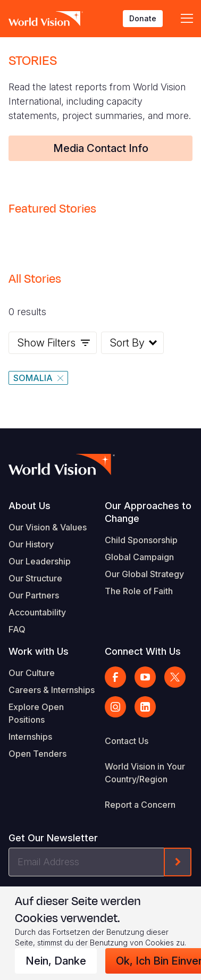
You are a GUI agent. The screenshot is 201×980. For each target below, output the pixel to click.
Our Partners (34, 595)
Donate (143, 18)
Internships (30, 737)
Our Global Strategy (144, 574)
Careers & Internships (52, 690)
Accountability (37, 612)
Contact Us (127, 741)
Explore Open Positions (36, 713)
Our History (31, 544)
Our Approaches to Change (148, 512)
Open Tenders (37, 754)
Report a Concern (140, 805)
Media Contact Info (101, 148)
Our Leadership (40, 561)
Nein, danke (56, 961)
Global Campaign (139, 557)
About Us (30, 506)
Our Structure (35, 578)
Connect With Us (143, 651)
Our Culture (32, 673)
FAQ (17, 629)
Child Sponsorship (141, 540)
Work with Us (39, 651)
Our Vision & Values (48, 527)
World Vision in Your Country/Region (145, 773)
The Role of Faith (139, 591)
